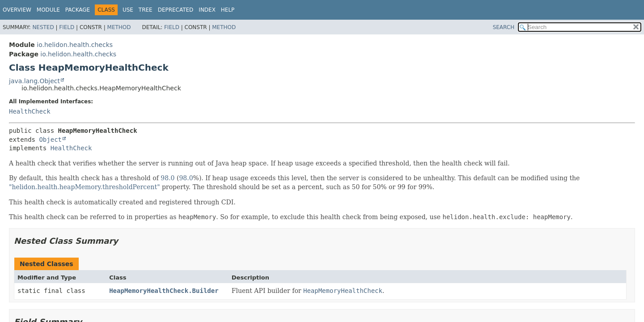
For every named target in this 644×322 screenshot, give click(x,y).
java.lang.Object (34, 81)
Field (67, 27)
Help (228, 10)
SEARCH (504, 27)
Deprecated (176, 10)
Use (128, 10)
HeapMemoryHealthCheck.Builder (164, 291)
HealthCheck (30, 111)
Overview (17, 10)
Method (119, 27)
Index (207, 10)
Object (50, 140)
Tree (146, 10)
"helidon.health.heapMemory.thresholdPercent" (85, 187)
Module (48, 10)
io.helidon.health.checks (75, 45)
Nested (43, 27)
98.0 (167, 178)
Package (78, 10)
